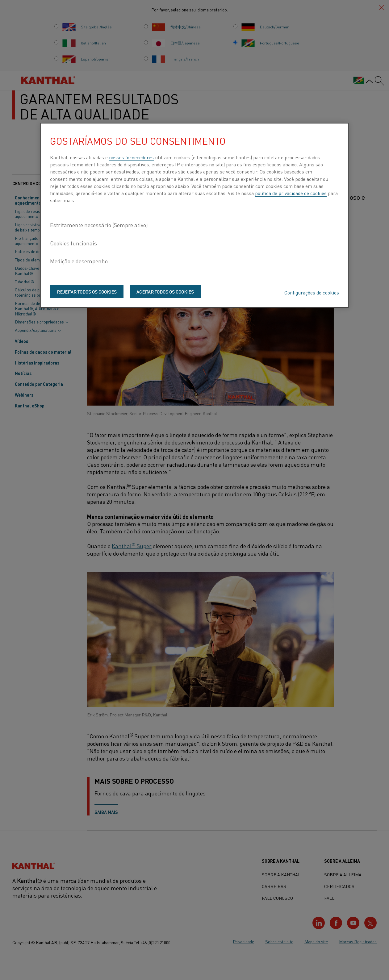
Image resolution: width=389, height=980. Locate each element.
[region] (194, 215)
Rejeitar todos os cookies (87, 292)
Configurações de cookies (312, 292)
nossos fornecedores (131, 157)
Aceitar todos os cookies (165, 292)
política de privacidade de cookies (291, 193)
